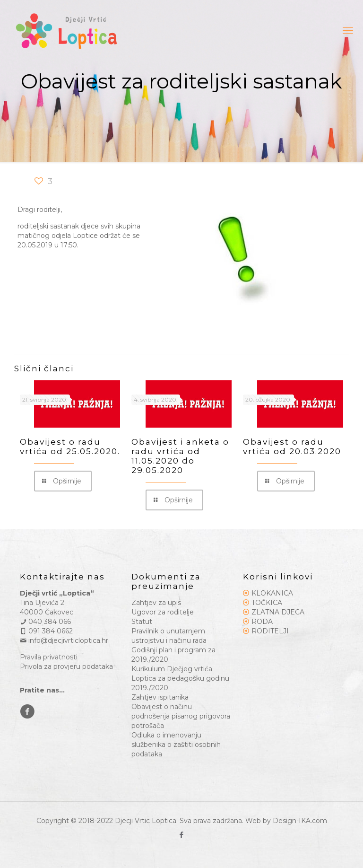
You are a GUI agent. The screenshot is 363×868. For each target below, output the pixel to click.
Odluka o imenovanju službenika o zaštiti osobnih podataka (176, 745)
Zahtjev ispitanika (160, 697)
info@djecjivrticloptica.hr (64, 640)
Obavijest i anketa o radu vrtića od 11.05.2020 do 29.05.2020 (180, 456)
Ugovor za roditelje (163, 612)
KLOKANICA (272, 593)
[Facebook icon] (182, 835)
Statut (142, 622)
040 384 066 (45, 622)
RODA (262, 622)
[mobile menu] (348, 31)
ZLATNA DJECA (278, 612)
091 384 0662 (46, 631)
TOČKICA (267, 603)
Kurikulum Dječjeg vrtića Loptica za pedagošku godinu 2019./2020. (180, 678)
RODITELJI (270, 631)
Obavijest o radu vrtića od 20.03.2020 (292, 447)
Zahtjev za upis (156, 603)
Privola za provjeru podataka (66, 666)
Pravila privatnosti (49, 657)
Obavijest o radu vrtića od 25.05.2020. (70, 447)
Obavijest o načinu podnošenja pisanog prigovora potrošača (181, 716)
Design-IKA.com (300, 821)
